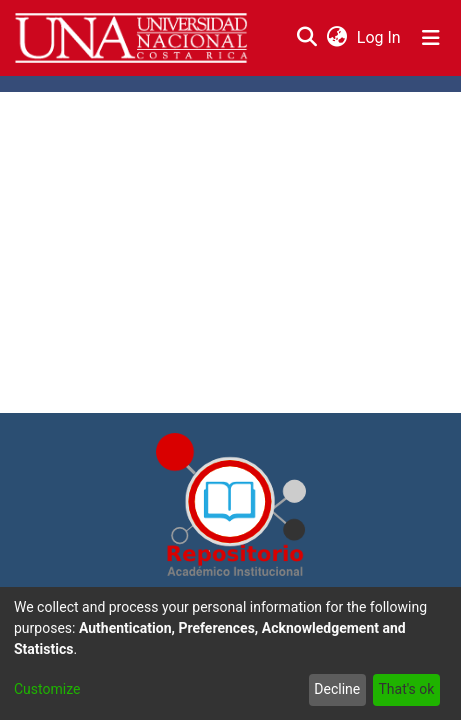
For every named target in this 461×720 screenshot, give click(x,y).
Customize (47, 689)
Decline (337, 689)
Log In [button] (380, 37)
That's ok (406, 689)
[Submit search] (306, 38)
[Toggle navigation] (431, 38)
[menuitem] (336, 38)
